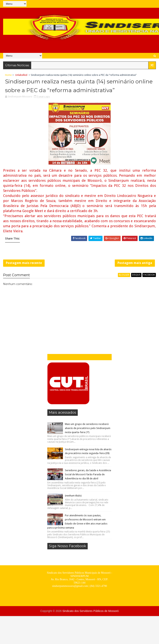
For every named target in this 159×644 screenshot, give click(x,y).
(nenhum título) (73, 496)
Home (8, 75)
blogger (124, 275)
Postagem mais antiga (135, 263)
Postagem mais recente (24, 263)
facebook (149, 275)
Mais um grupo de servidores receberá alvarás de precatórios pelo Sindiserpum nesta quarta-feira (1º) (88, 428)
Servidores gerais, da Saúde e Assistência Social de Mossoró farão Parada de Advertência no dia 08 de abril (88, 474)
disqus (136, 275)
